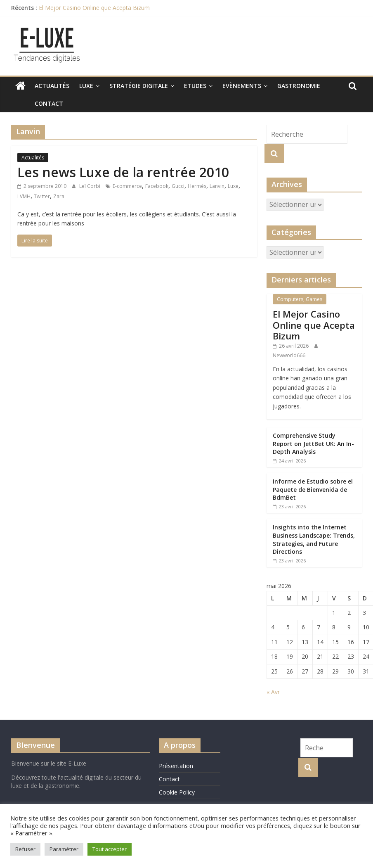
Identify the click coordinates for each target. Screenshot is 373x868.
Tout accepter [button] (110, 849)
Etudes (195, 86)
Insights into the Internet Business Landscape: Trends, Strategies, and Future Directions (314, 539)
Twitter (42, 196)
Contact (30, 103)
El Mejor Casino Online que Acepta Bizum (94, 8)
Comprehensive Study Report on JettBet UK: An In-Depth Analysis (313, 443)
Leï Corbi (90, 186)
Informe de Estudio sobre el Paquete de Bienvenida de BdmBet (313, 489)
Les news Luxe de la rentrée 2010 (123, 172)
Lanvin (217, 186)
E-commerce (127, 186)
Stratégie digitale (139, 86)
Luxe (86, 86)
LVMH (24, 196)
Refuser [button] (25, 849)
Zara (59, 196)
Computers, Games (300, 299)
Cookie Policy (177, 792)
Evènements (242, 86)
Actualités (52, 86)
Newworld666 (289, 355)
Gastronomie (299, 86)
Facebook (157, 186)
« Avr (273, 692)
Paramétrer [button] (64, 849)
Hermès (197, 186)
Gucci (178, 186)
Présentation (176, 766)
